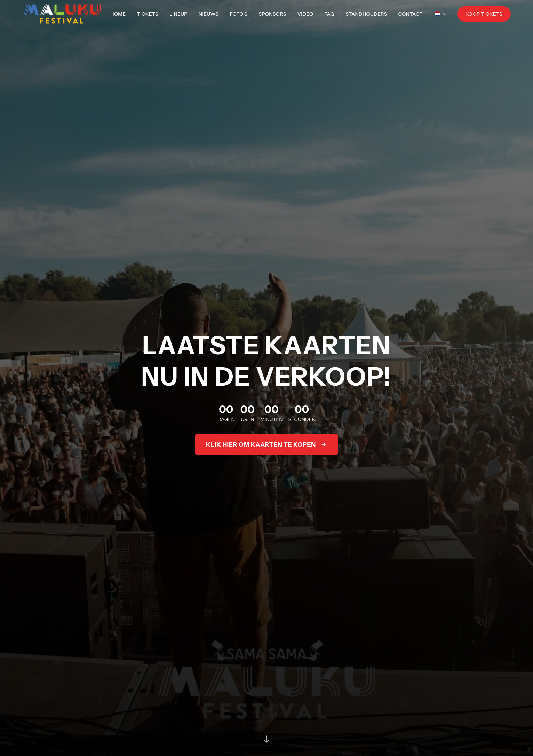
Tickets (148, 14)
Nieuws (209, 14)
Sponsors (272, 14)
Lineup (178, 14)
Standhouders (366, 14)
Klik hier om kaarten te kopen (266, 444)
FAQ (329, 14)
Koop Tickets (484, 14)
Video (305, 14)
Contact (411, 14)
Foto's (238, 14)
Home (118, 14)
